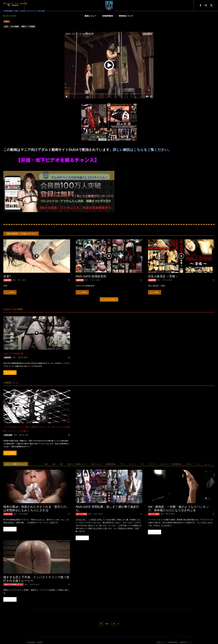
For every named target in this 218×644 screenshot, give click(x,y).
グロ (142, 464)
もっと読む (10, 292)
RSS (107, 622)
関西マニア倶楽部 (28, 27)
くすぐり (133, 464)
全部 (46, 464)
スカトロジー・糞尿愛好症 (171, 464)
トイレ (198, 464)
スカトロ (152, 464)
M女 (54, 464)
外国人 (7, 21)
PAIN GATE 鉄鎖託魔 (13, 353)
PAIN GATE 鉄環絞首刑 (91, 276)
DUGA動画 (15, 27)
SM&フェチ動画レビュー (77, 464)
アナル (122, 464)
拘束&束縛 (8, 435)
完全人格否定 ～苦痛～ (163, 276)
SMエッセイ (96, 464)
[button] (12, 5)
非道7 (7, 276)
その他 (188, 464)
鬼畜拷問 (7, 280)
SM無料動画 (110, 464)
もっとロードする (109, 299)
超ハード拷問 (81, 514)
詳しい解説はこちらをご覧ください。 (142, 150)
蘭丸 (13, 280)
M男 (61, 464)
